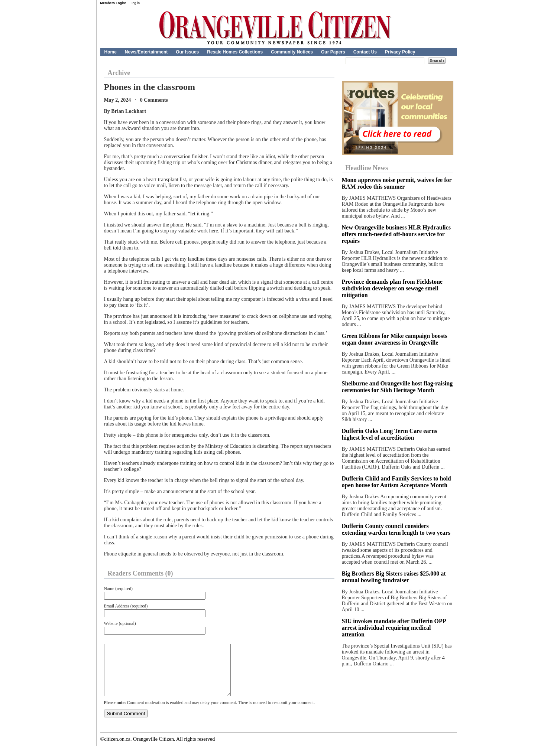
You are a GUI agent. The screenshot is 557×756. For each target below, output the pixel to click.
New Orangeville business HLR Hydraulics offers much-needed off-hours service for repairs (396, 234)
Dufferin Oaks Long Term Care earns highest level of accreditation (390, 434)
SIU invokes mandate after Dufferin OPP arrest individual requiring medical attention (394, 628)
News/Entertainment (146, 52)
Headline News (367, 168)
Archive (119, 73)
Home (111, 52)
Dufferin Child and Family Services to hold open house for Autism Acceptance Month (396, 482)
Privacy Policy (400, 52)
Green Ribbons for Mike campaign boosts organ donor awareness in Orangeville (395, 339)
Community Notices (292, 52)
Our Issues (187, 52)
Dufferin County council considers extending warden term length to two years (396, 529)
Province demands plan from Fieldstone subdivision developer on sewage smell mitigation (392, 288)
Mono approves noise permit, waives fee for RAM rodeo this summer (397, 183)
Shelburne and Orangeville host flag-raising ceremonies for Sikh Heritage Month (397, 387)
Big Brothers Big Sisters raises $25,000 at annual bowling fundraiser (394, 577)
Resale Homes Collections (235, 52)
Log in (135, 3)
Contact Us (365, 52)
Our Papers (333, 52)
